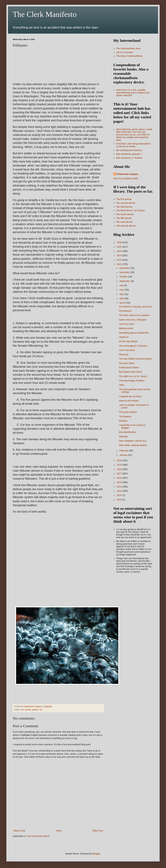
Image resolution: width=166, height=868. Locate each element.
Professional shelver (129, 368)
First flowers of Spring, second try (136, 307)
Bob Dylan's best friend (130, 372)
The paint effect (127, 363)
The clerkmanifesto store (128, 48)
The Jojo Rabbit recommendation (135, 359)
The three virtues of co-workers (134, 315)
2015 (120, 482)
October (124, 277)
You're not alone (127, 350)
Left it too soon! (127, 324)
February (124, 451)
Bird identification (127, 432)
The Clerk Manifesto (45, 14)
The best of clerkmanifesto (129, 56)
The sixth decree (124, 222)
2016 (120, 478)
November (125, 272)
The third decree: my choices (131, 210)
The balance (125, 416)
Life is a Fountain (125, 52)
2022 (120, 260)
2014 (120, 487)
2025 (120, 247)
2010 (120, 495)
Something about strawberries (134, 333)
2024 (120, 251)
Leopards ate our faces (130, 396)
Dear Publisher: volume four (133, 441)
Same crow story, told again (133, 320)
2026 (120, 242)
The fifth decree (124, 218)
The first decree (124, 199)
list (22, 710)
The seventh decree (126, 226)
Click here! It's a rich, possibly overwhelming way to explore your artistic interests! (133, 93)
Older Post (98, 831)
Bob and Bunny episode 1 (129, 154)
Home (59, 831)
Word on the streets (129, 401)
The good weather (128, 412)
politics (35, 710)
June (122, 290)
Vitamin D (124, 337)
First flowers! (125, 311)
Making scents (126, 328)
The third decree (124, 207)
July (122, 285)
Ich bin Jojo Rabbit (128, 341)
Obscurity (124, 354)
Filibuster (123, 437)
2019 (120, 465)
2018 (120, 469)
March (123, 303)
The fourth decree (125, 214)
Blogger (96, 854)
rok (41, 710)
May (122, 294)
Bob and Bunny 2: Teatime (129, 158)
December (125, 268)
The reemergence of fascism (133, 346)
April (122, 298)
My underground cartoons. (129, 150)
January (124, 455)
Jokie (122, 385)
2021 (120, 264)
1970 (120, 500)
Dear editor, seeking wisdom (133, 445)
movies (28, 710)
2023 (120, 255)
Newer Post (19, 831)
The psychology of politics (132, 381)
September (125, 281)
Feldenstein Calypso (127, 174)
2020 (120, 460)
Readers (123, 421)
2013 (120, 491)
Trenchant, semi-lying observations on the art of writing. (134, 145)
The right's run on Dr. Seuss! (133, 376)
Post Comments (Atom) (38, 836)
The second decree (126, 203)
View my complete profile (126, 178)
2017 (120, 474)
